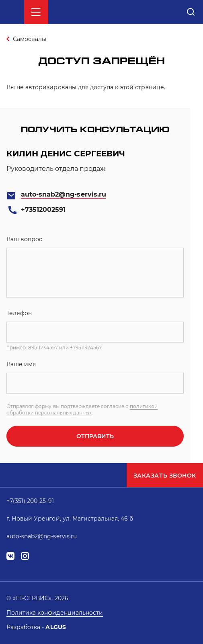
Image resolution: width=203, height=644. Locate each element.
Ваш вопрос (24, 239)
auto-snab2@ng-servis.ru (64, 194)
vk (10, 556)
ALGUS (55, 627)
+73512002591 (43, 210)
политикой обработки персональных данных (82, 409)
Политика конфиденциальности (55, 613)
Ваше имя (21, 364)
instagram (25, 556)
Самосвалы (30, 39)
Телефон (19, 313)
